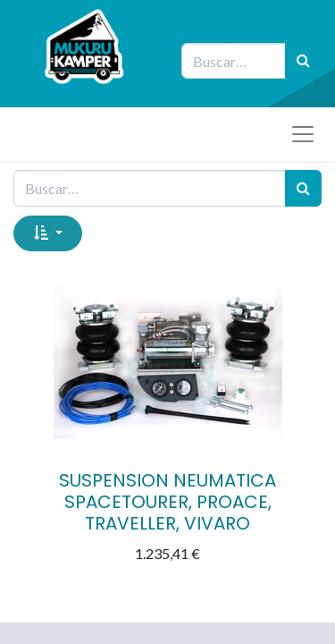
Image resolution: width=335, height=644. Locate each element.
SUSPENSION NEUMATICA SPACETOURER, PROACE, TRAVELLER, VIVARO (167, 502)
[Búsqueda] (303, 61)
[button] (48, 233)
